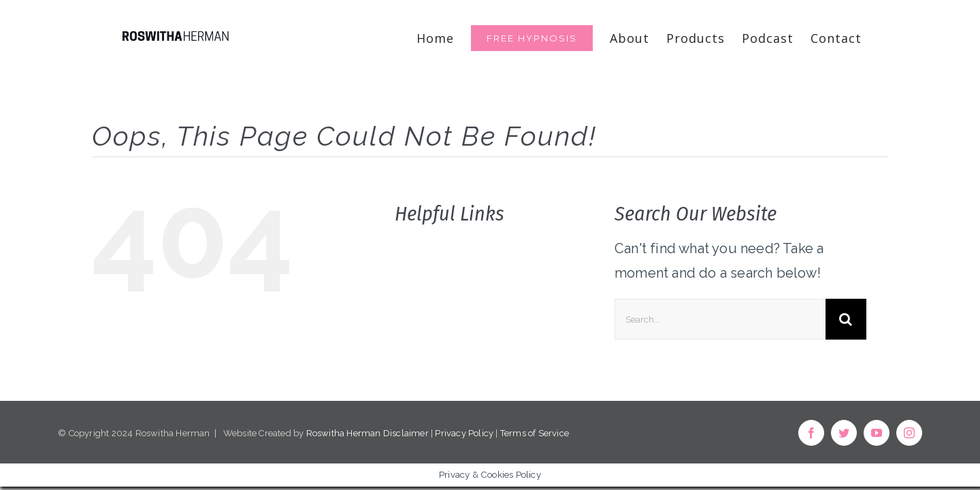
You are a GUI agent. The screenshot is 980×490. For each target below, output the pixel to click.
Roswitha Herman (344, 433)
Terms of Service (535, 433)
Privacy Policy (464, 433)
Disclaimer (406, 433)
